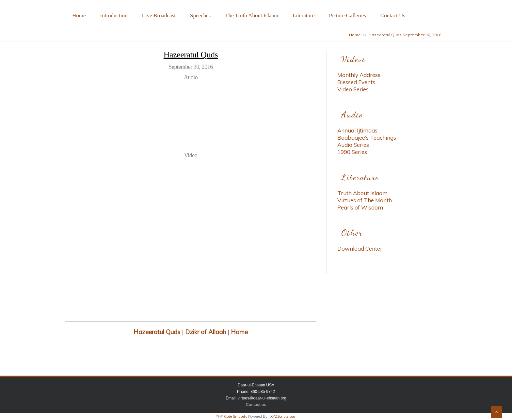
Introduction (114, 16)
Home (79, 16)
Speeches (200, 16)
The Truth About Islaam (252, 16)
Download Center (360, 249)
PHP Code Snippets (231, 416)
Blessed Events (356, 82)
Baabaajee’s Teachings (367, 138)
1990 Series (352, 152)
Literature (304, 16)
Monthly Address (359, 75)
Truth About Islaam (362, 193)
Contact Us (393, 16)
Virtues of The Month (365, 200)
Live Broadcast (159, 16)
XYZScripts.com (283, 416)
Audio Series (353, 145)
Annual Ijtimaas (357, 130)
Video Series (353, 89)
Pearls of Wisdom (360, 207)
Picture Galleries (347, 16)
